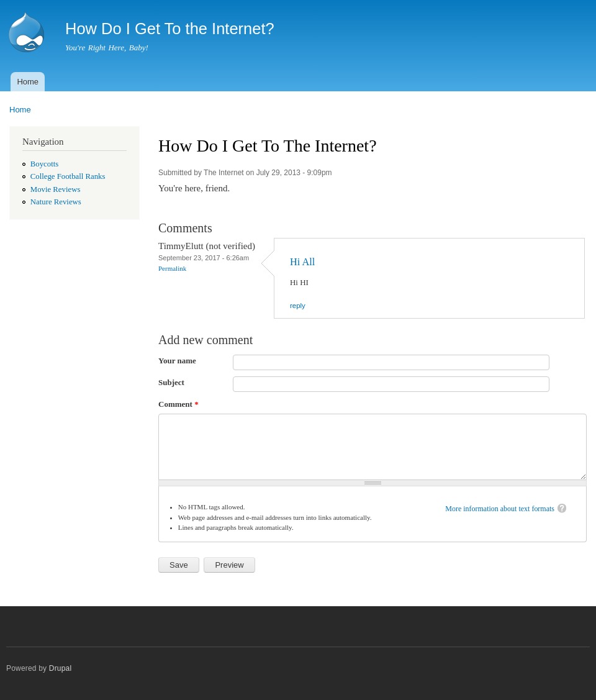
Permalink (172, 268)
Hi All (302, 262)
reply (298, 306)
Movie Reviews (56, 189)
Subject (171, 382)
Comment (178, 404)
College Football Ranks (68, 176)
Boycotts (44, 164)
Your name (177, 361)
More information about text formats (500, 509)
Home (28, 82)
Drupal (61, 668)
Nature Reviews (56, 202)
